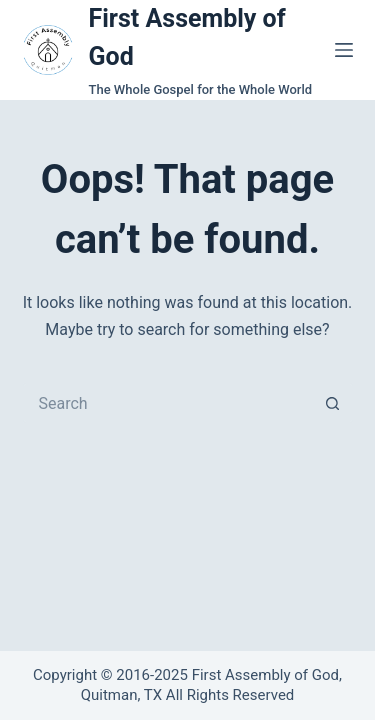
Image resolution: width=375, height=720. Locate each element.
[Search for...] (168, 403)
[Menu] (344, 50)
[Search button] (333, 403)
